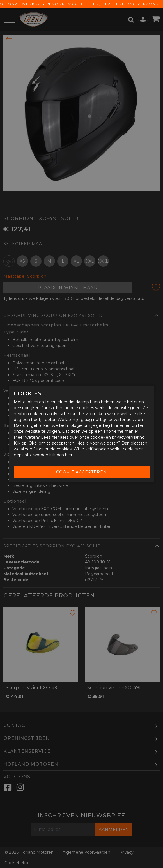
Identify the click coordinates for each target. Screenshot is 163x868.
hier (55, 437)
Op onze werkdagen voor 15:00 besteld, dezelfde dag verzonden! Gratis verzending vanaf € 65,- (81, 4)
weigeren (109, 443)
